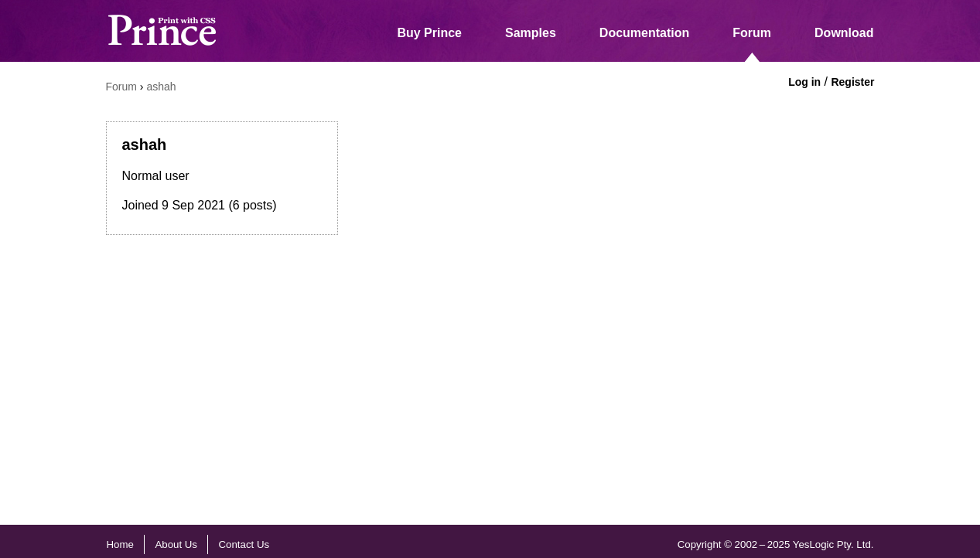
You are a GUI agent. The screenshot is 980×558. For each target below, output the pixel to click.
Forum (752, 33)
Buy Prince (429, 33)
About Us (176, 544)
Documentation (644, 33)
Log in (804, 82)
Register (852, 82)
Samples (531, 33)
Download (844, 33)
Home (120, 544)
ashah (161, 87)
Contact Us (244, 544)
